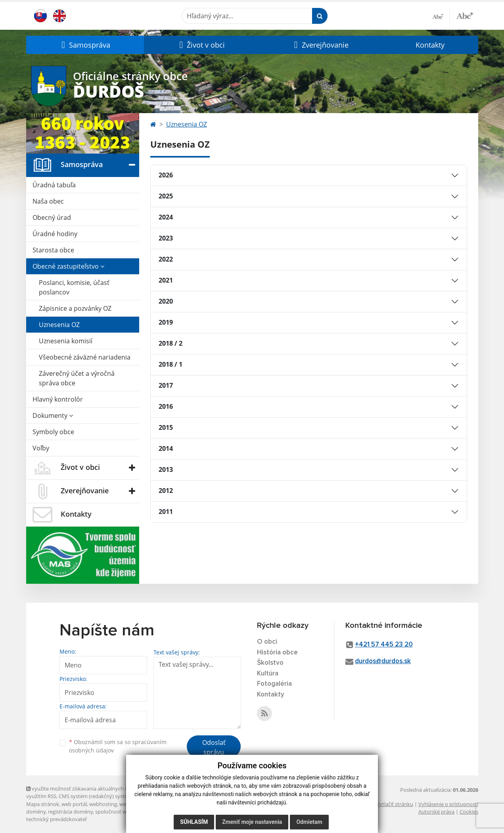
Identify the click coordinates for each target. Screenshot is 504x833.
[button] (85, 45)
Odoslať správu (214, 747)
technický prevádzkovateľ (56, 819)
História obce (277, 653)
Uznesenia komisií (66, 341)
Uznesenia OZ (59, 325)
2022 (166, 259)
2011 (166, 512)
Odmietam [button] (309, 822)
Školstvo (270, 663)
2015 (166, 427)
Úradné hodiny (55, 234)
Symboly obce (53, 432)
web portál (74, 804)
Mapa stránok (43, 804)
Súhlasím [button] (194, 822)
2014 (166, 448)
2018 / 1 (171, 364)
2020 (166, 301)
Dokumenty (53, 416)
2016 (166, 406)
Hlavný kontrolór (58, 399)
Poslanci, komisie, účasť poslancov (74, 287)
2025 (166, 196)
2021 (166, 280)
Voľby (41, 448)
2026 (166, 175)
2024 (166, 217)
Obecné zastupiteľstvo (68, 266)
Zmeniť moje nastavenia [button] (252, 822)
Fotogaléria (274, 684)
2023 (166, 238)
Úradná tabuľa (54, 185)
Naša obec (48, 201)
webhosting (103, 804)
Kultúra (268, 674)
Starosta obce (53, 250)
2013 (166, 469)
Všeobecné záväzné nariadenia (85, 357)
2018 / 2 (171, 343)
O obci (267, 642)
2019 (166, 322)
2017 (166, 385)
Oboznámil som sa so (118, 746)
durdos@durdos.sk (383, 661)
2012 (166, 491)
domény (36, 812)
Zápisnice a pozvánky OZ (75, 308)
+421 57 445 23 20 (384, 645)
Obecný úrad (52, 217)
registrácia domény (70, 812)
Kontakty (430, 45)
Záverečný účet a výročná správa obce (77, 378)
